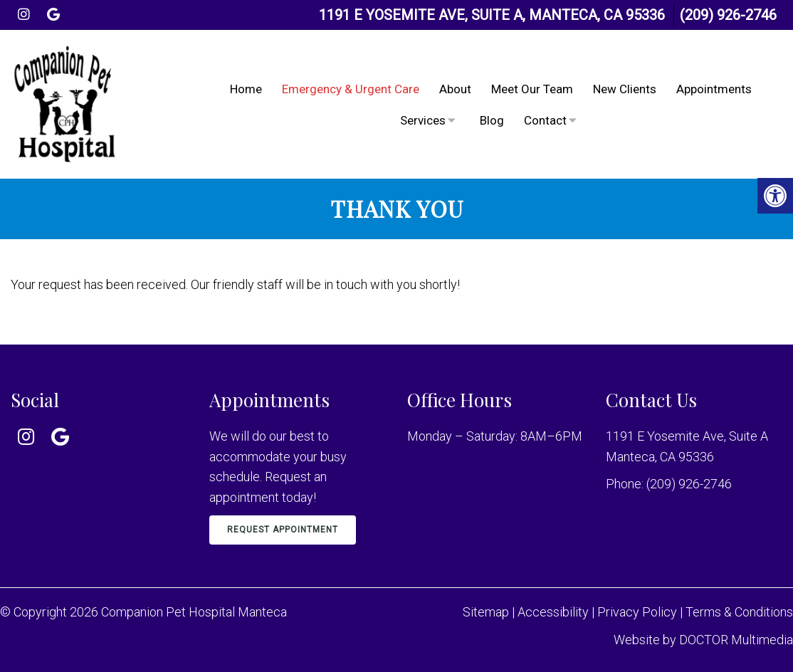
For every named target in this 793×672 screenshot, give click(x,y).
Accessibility (553, 612)
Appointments (714, 89)
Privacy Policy (639, 612)
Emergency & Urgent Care (351, 89)
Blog (492, 120)
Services (423, 120)
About (455, 89)
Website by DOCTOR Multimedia (703, 640)
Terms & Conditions (739, 612)
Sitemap (486, 612)
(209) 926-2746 (728, 15)
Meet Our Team (532, 89)
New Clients (625, 89)
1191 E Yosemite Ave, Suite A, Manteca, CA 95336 (492, 15)
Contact (545, 120)
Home (246, 89)
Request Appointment (283, 530)
